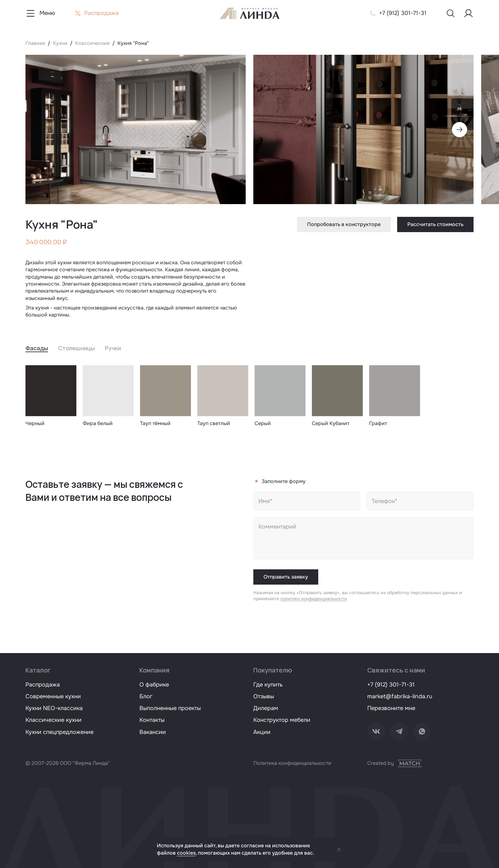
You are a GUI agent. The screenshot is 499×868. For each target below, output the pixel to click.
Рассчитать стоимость (435, 224)
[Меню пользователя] (468, 13)
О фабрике (154, 685)
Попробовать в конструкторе (344, 224)
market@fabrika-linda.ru (400, 696)
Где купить (268, 685)
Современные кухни (53, 696)
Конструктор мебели (282, 720)
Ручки (113, 348)
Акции (262, 732)
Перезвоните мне (391, 708)
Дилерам (266, 708)
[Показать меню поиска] (451, 13)
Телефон (383, 501)
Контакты (152, 720)
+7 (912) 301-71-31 (391, 685)
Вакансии (153, 732)
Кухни (60, 43)
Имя (264, 501)
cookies (186, 853)
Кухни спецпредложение (60, 732)
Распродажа (43, 685)
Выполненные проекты (170, 708)
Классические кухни (53, 720)
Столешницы (77, 348)
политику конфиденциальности (314, 599)
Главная (35, 43)
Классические (92, 43)
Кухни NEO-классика (54, 708)
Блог (146, 696)
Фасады (37, 348)
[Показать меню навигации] (40, 13)
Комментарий (277, 527)
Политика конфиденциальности (292, 763)
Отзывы (264, 696)
